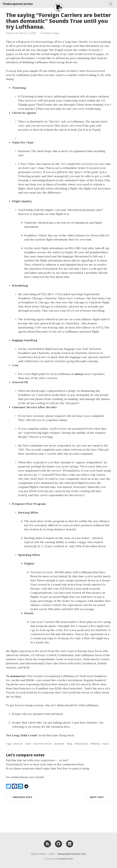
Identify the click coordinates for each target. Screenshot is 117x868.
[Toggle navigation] (111, 4)
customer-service (43, 744)
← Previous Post (21, 797)
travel (105, 744)
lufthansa (95, 744)
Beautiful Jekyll (65, 859)
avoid (28, 744)
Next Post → (99, 797)
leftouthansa (81, 744)
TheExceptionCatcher (18, 4)
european (59, 744)
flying (70, 744)
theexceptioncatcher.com (72, 854)
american (18, 744)
